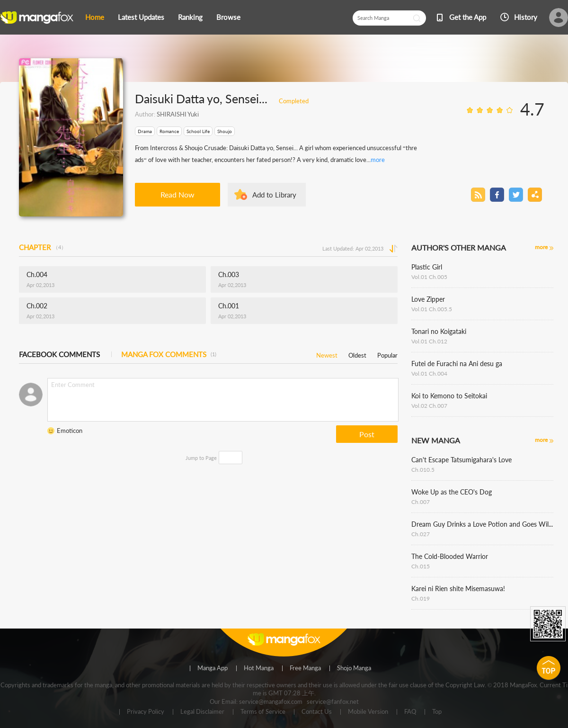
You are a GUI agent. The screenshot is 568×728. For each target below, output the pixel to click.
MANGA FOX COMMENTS (169, 354)
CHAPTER (43, 247)
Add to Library (274, 195)
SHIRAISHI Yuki (178, 114)
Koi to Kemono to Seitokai (449, 396)
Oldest (357, 354)
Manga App (213, 668)
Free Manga (305, 668)
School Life (198, 131)
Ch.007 (421, 502)
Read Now (177, 194)
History (526, 17)
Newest (327, 354)
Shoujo (225, 131)
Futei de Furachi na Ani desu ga (457, 364)
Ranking (190, 17)
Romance (169, 131)
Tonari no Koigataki (439, 331)
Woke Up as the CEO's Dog (452, 492)
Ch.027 (421, 534)
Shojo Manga (354, 668)
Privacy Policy (146, 712)
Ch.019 (421, 598)
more (378, 160)
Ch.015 (421, 566)
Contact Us (317, 712)
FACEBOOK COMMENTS (59, 354)
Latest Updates (141, 17)
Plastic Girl (427, 267)
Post (367, 434)
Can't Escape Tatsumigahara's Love (461, 460)
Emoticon (70, 431)
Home (95, 17)
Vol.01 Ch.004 (429, 373)
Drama (145, 131)
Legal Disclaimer (202, 712)
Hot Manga (259, 668)
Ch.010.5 (423, 470)
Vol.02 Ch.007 (429, 406)
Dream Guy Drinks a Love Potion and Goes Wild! (482, 524)
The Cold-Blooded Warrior (450, 556)
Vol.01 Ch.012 (429, 341)
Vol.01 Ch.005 (429, 277)
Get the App (468, 17)
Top (437, 712)
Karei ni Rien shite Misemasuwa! (458, 589)
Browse (228, 17)
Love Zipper (428, 299)
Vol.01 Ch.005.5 (432, 309)
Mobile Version (368, 712)
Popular (387, 354)
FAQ (410, 712)
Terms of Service (263, 712)
